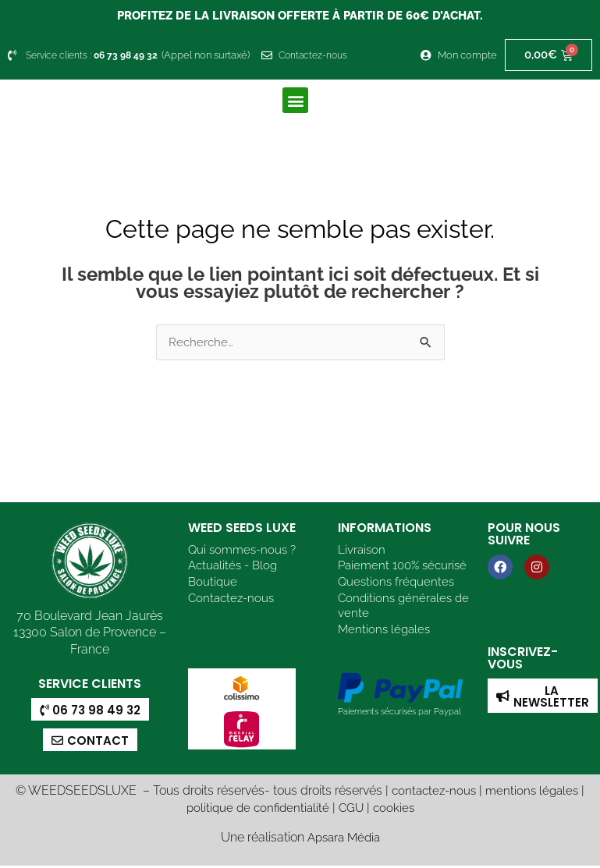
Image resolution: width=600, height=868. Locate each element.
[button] (295, 100)
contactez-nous (432, 793)
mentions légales (534, 793)
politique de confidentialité (256, 809)
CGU (353, 809)
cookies (397, 809)
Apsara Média (344, 839)
